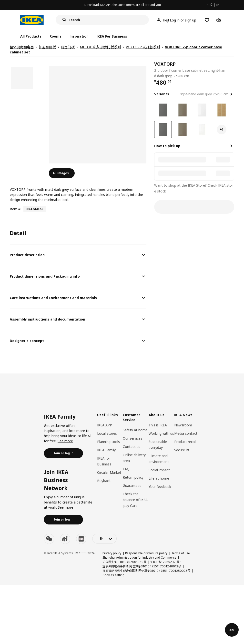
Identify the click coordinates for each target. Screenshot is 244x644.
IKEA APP (105, 425)
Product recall (185, 442)
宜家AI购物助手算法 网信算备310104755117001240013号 (142, 566)
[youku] (81, 539)
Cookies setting (113, 575)
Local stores (107, 433)
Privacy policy (112, 553)
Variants (162, 94)
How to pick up (167, 146)
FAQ (126, 469)
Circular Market (109, 472)
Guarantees (132, 486)
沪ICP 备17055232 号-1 (166, 562)
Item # (15, 209)
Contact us (132, 447)
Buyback (104, 481)
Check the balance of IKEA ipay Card (135, 500)
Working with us (161, 433)
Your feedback (160, 487)
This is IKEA (158, 425)
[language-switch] (104, 539)
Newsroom (183, 425)
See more (65, 441)
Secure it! (182, 450)
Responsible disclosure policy (146, 553)
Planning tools (108, 442)
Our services (132, 438)
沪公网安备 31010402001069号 (124, 562)
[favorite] (232, 70)
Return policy (133, 477)
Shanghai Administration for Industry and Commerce (139, 558)
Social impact (159, 470)
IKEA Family (106, 450)
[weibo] (65, 539)
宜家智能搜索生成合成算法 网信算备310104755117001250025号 (146, 571)
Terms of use (181, 553)
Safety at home (135, 430)
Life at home (159, 478)
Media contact (186, 433)
